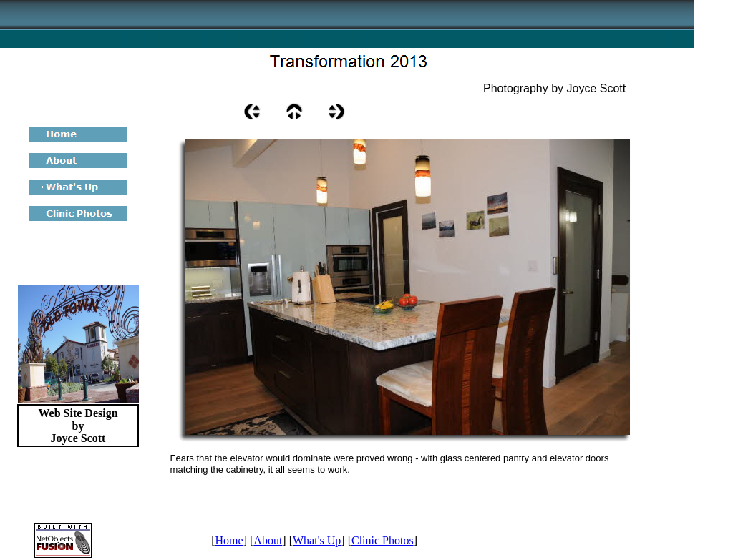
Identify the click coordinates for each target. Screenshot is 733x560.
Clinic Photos (383, 540)
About (268, 540)
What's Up (317, 540)
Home (229, 540)
